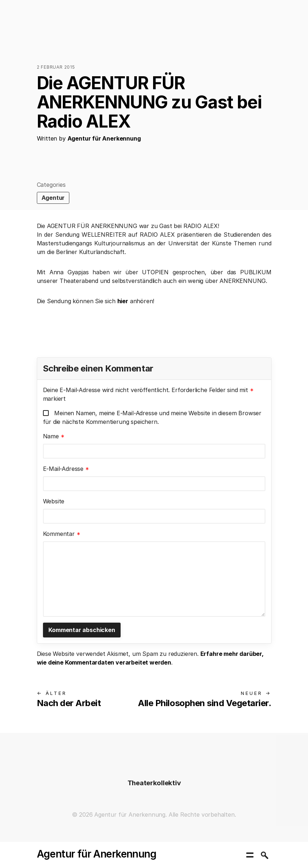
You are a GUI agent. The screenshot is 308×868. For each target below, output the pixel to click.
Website (54, 501)
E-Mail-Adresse (66, 469)
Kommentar (62, 534)
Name (54, 436)
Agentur (53, 198)
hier (123, 301)
